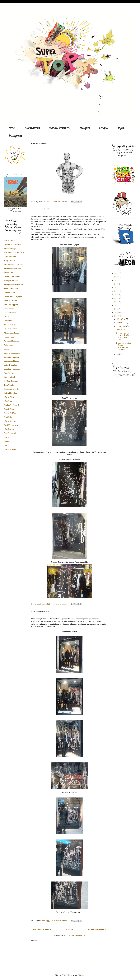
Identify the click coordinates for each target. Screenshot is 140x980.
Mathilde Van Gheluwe (14, 252)
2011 (117, 305)
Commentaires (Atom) (76, 935)
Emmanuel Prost (11, 361)
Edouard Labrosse (12, 353)
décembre (121, 319)
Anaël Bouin (9, 373)
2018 (117, 280)
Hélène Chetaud (11, 381)
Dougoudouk (10, 377)
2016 (117, 288)
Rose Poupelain (11, 433)
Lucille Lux (9, 417)
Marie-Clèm (9, 397)
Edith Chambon (11, 393)
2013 (117, 298)
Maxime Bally (10, 449)
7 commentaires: (60, 604)
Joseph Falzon (10, 313)
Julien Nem (9, 337)
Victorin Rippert (11, 305)
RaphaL (7, 441)
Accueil (69, 929)
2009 (117, 312)
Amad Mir (8, 273)
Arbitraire (8, 345)
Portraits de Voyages (13, 297)
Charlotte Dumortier (13, 244)
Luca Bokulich (10, 256)
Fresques (85, 128)
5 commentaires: (60, 921)
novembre (121, 323)
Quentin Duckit (11, 329)
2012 (117, 302)
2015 (117, 291)
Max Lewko (9, 429)
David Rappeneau (11, 425)
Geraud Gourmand (12, 277)
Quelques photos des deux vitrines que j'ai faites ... (123, 346)
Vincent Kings (10, 248)
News (12, 128)
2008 (117, 316)
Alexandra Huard (12, 333)
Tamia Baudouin (11, 289)
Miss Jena (8, 401)
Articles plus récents (42, 929)
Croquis (104, 128)
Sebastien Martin (11, 389)
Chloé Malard (10, 321)
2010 (117, 309)
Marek (7, 437)
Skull (6, 445)
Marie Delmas (10, 421)
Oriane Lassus (10, 293)
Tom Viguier (9, 385)
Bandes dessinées (60, 128)
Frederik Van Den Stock (14, 264)
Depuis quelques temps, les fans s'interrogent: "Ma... (123, 336)
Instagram (15, 136)
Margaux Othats (11, 281)
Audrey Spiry (10, 325)
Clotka (7, 317)
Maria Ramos (10, 240)
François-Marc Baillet (13, 285)
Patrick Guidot (10, 365)
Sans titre (120, 329)
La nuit (7, 349)
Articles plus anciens (97, 929)
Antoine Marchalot (12, 341)
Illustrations (32, 128)
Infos (121, 128)
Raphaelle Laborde (12, 405)
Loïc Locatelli (10, 309)
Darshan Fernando (12, 369)
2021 (117, 273)
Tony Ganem (9, 260)
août (119, 354)
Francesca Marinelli (13, 269)
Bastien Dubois (10, 301)
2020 (117, 277)
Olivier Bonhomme (12, 357)
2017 (117, 284)
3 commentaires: (60, 201)
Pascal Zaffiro (10, 413)
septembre (121, 326)
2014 (117, 295)
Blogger (81, 975)
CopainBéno (9, 409)
